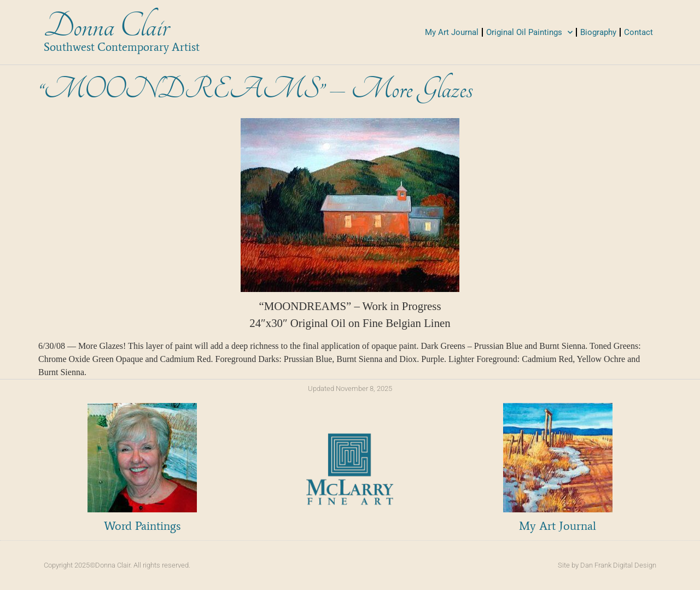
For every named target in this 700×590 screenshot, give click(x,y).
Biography (598, 32)
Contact (638, 32)
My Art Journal (452, 32)
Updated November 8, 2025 (350, 389)
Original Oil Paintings (529, 33)
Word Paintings (142, 526)
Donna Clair (106, 27)
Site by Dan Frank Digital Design (607, 565)
